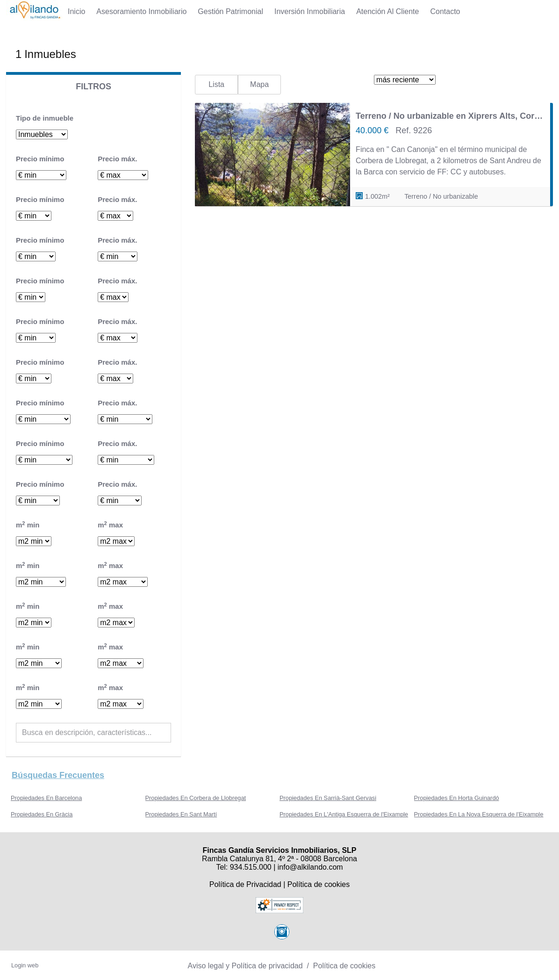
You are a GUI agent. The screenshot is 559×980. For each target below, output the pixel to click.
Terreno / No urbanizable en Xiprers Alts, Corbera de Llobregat (450, 116)
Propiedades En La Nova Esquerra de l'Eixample (479, 814)
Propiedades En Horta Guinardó (457, 798)
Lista (216, 84)
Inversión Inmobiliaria (310, 11)
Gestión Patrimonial (230, 11)
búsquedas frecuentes (58, 775)
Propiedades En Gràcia (42, 814)
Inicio (76, 11)
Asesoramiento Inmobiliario (141, 11)
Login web (25, 965)
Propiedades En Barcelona (46, 798)
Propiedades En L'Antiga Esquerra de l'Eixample (344, 814)
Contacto (445, 11)
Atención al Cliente (387, 11)
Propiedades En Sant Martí (181, 814)
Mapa (259, 84)
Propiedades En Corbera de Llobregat (196, 798)
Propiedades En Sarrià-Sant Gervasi (328, 798)
